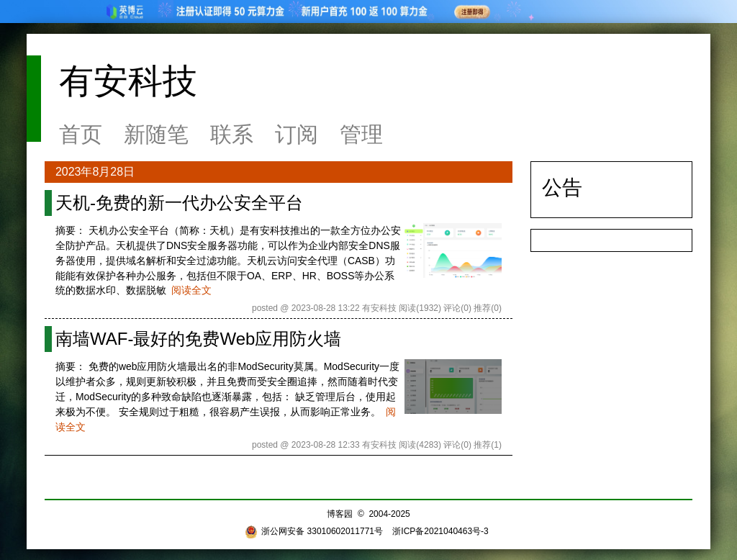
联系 (232, 134)
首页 (81, 134)
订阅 (297, 134)
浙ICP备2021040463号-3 (440, 531)
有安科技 (128, 81)
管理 (361, 134)
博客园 (340, 514)
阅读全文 (191, 290)
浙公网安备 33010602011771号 (314, 531)
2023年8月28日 (95, 172)
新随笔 (156, 134)
